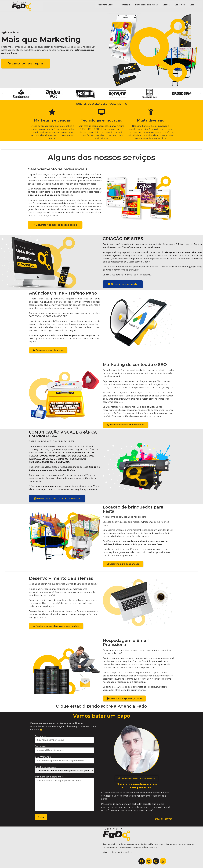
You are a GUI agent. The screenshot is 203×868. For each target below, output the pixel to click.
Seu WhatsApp (64, 759)
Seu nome (64, 738)
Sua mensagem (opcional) (64, 794)
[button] (3, 94)
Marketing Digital (106, 5)
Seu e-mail (64, 748)
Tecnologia (125, 5)
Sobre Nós (180, 5)
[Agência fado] (51, 847)
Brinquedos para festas (146, 5)
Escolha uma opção (64, 770)
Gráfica (166, 5)
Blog (192, 5)
